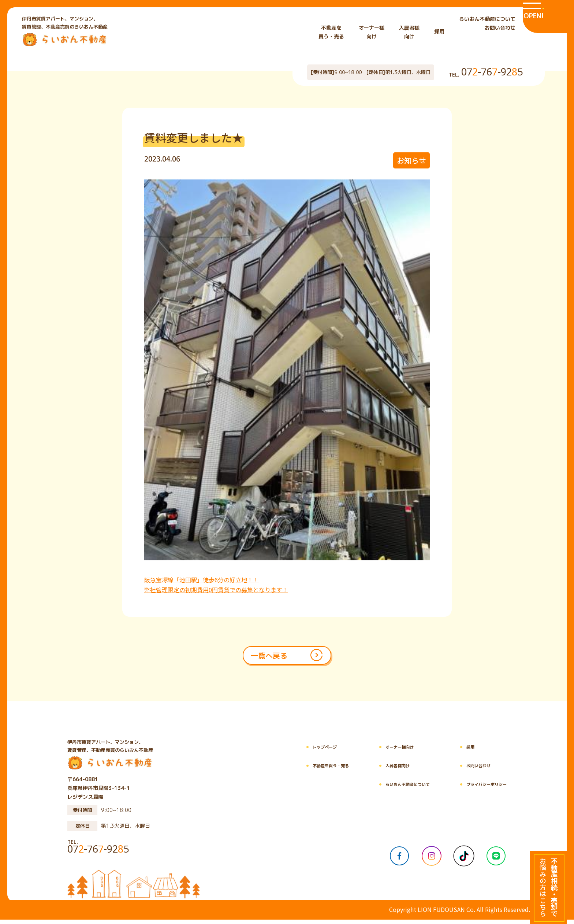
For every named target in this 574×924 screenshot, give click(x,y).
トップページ (290, 752)
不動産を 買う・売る (331, 32)
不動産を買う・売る (297, 770)
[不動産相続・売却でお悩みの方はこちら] (548, 887)
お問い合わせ (500, 28)
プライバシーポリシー (476, 789)
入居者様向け (372, 770)
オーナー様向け (375, 752)
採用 (439, 31)
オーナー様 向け (372, 32)
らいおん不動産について (487, 19)
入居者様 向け (409, 32)
